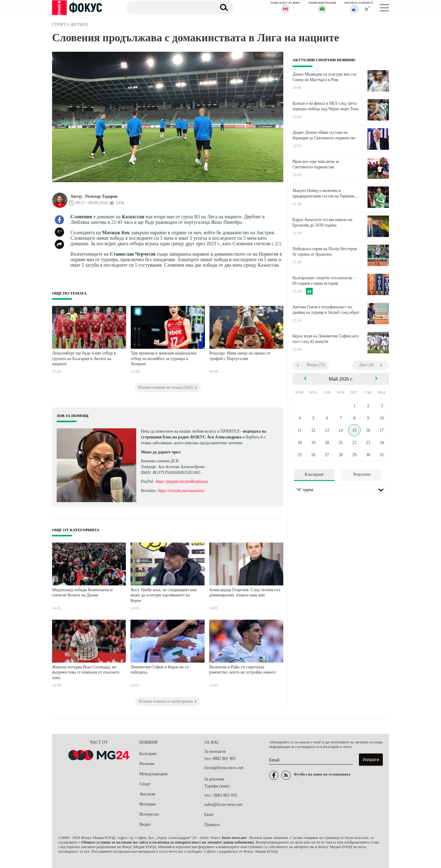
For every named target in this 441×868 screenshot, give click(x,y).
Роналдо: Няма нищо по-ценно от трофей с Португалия (240, 356)
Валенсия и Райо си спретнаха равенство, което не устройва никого (242, 670)
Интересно (149, 814)
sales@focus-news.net (223, 804)
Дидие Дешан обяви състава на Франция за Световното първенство (324, 135)
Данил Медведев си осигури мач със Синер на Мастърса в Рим (325, 77)
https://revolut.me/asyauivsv (181, 491)
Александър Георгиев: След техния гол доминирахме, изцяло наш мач (245, 593)
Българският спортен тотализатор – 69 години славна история (324, 281)
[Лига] (341, 490)
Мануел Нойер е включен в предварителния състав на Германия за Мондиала (324, 194)
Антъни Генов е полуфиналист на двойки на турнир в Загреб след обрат (326, 310)
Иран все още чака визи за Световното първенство (316, 164)
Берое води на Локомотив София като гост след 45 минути (326, 339)
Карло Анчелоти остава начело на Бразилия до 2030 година (322, 222)
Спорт (145, 784)
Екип (209, 815)
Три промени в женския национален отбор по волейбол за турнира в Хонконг (164, 359)
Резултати (362, 474)
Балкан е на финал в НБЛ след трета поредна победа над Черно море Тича (326, 106)
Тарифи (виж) (217, 786)
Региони (147, 764)
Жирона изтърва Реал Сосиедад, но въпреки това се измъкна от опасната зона (86, 672)
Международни (153, 774)
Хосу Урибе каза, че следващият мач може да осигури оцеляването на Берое (164, 595)
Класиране (314, 474)
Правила (212, 825)
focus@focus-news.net (224, 768)
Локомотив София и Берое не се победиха (160, 670)
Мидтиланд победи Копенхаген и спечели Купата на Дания (82, 593)
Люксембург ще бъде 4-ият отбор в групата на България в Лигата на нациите (84, 359)
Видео (145, 824)
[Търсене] (168, 7)
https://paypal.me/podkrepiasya (182, 481)
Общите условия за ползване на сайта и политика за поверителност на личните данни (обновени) (167, 842)
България (148, 754)
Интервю (148, 804)
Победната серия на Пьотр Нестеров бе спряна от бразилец (325, 252)
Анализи (147, 794)
